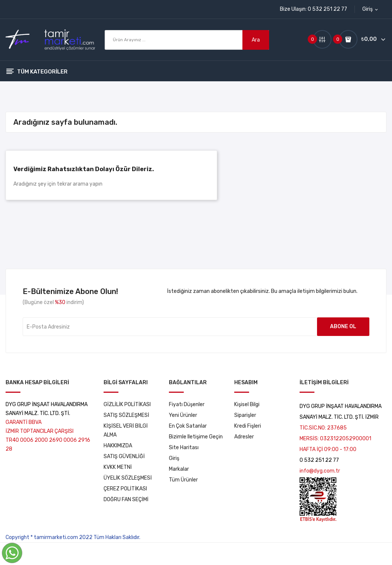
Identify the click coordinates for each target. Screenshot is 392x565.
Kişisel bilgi (247, 404)
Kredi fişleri (248, 426)
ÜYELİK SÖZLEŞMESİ (128, 478)
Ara (256, 40)
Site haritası (184, 448)
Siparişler (245, 415)
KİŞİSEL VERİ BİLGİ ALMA (126, 430)
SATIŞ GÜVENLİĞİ (124, 456)
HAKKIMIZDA (118, 446)
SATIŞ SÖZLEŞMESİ (126, 415)
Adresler (244, 437)
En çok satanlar (188, 426)
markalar (179, 469)
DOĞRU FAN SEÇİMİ (126, 499)
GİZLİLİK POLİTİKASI (127, 404)
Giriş (174, 458)
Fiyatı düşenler (187, 404)
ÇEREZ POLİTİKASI (125, 489)
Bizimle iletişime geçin (196, 437)
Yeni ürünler (183, 415)
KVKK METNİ (118, 467)
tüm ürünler (183, 480)
